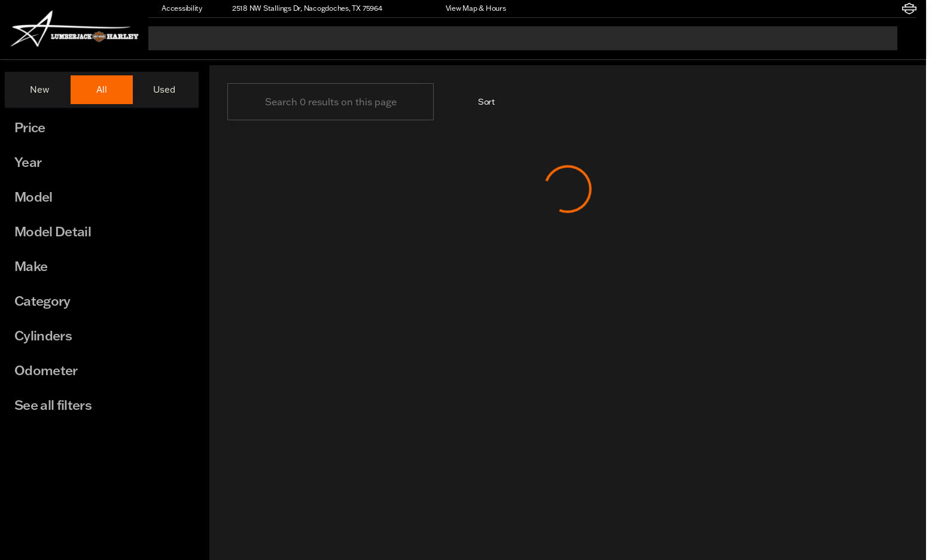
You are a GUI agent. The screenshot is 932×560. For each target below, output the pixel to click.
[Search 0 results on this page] (331, 102)
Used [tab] (164, 89)
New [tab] (39, 89)
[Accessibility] (176, 8)
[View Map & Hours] (470, 8)
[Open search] (907, 38)
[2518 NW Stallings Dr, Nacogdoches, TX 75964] (302, 8)
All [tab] (102, 89)
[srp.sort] (480, 102)
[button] (409, 8)
